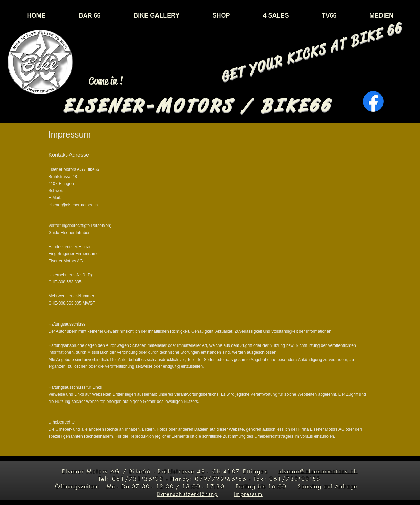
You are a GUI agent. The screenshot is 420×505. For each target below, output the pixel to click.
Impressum (248, 494)
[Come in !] (106, 81)
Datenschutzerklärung (187, 494)
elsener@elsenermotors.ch (318, 471)
